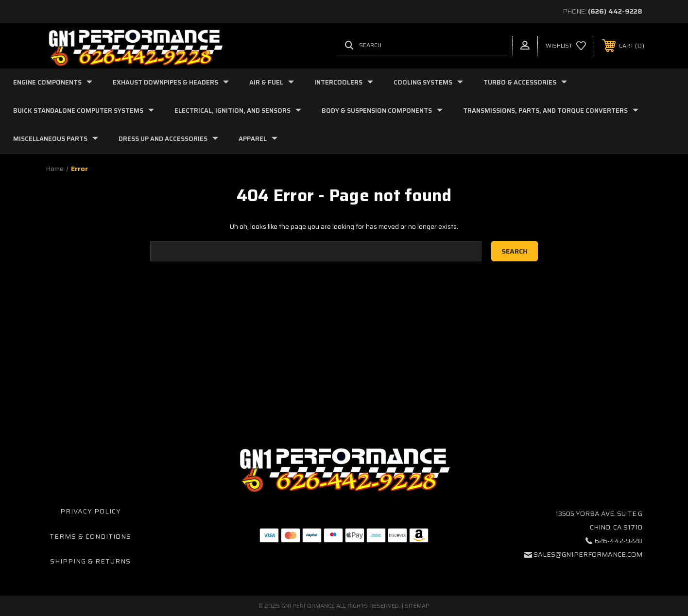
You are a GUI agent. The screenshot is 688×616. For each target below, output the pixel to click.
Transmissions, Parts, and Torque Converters (551, 111)
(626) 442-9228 (615, 11)
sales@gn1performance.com (588, 554)
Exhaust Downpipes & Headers (171, 82)
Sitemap (417, 606)
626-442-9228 (619, 541)
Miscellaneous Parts (56, 139)
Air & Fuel (272, 82)
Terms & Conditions (90, 536)
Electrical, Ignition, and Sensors (238, 111)
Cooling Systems (428, 82)
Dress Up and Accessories (168, 139)
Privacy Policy (91, 511)
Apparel (258, 139)
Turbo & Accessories (525, 82)
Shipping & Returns (90, 561)
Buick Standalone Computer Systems (84, 111)
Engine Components (53, 82)
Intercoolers (344, 82)
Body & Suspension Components (382, 111)
